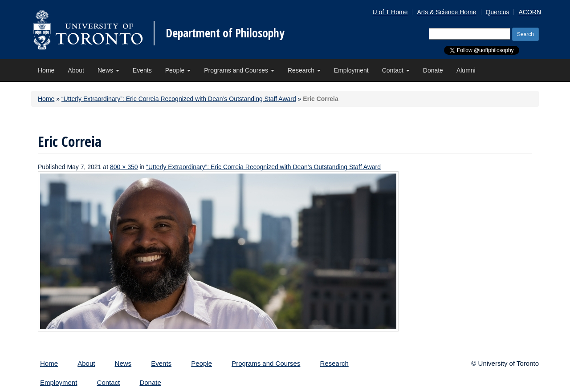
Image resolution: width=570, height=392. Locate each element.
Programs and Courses (239, 70)
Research (304, 70)
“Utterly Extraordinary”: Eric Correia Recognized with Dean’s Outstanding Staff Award (179, 99)
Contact (396, 70)
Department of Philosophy (225, 33)
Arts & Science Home (446, 12)
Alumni (466, 70)
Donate (433, 70)
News (108, 70)
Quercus (498, 12)
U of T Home (390, 12)
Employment (351, 70)
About (76, 70)
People (178, 70)
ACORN (530, 12)
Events (142, 70)
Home (46, 70)
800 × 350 (124, 167)
